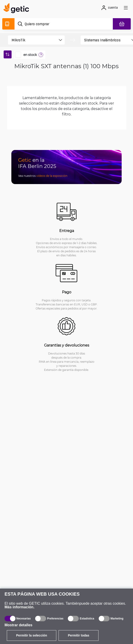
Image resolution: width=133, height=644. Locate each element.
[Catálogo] (8, 24)
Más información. (20, 607)
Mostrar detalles (18, 625)
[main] (18, 9)
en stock (30, 55)
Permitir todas (79, 635)
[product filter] (32, 40)
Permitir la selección (32, 635)
